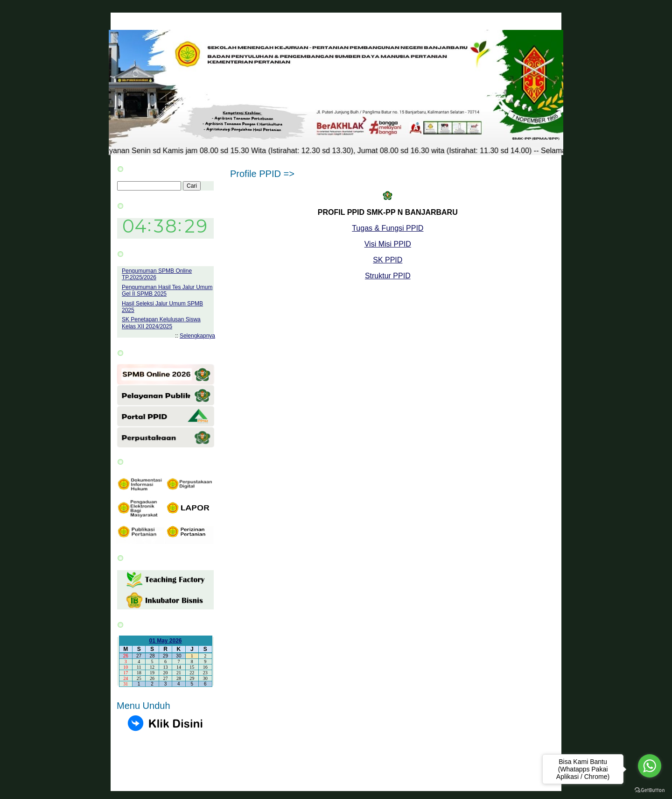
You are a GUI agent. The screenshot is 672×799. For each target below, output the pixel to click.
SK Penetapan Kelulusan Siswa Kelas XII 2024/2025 (161, 323)
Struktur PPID (388, 276)
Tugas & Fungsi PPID (388, 228)
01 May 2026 (165, 641)
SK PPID (388, 260)
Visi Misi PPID (388, 244)
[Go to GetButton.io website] (650, 790)
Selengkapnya (197, 336)
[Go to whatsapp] (650, 766)
